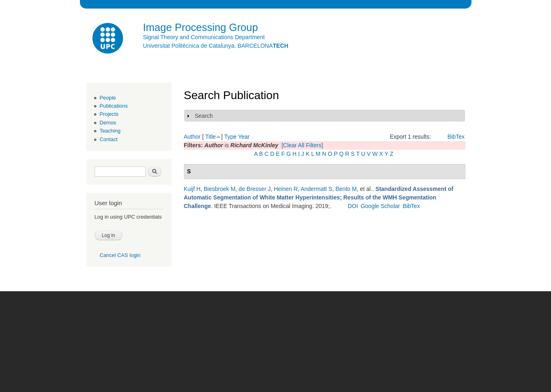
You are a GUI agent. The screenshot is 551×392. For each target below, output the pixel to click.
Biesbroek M (220, 189)
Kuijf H (192, 189)
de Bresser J (255, 189)
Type (230, 137)
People (108, 98)
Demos (108, 123)
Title (210, 137)
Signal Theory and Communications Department (204, 37)
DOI (353, 206)
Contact (108, 139)
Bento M (346, 189)
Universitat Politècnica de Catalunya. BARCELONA (216, 46)
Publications (114, 106)
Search (204, 116)
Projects (109, 114)
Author (192, 137)
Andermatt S (316, 189)
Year (244, 137)
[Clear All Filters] (302, 145)
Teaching (110, 131)
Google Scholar (380, 206)
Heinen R (285, 189)
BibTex (456, 137)
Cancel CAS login (120, 255)
